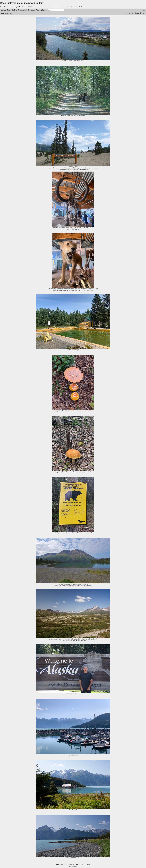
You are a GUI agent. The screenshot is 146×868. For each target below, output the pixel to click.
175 (69, 865)
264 (82, 865)
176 (71, 865)
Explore (14, 10)
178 (76, 865)
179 (78, 865)
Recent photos (41, 10)
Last (89, 865)
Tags (9, 10)
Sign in (144, 10)
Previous (62, 865)
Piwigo (76, 867)
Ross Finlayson (24, 7)
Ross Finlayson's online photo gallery (22, 3)
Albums (3, 10)
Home (3, 13)
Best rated (31, 10)
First (57, 865)
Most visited (22, 10)
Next (85, 865)
